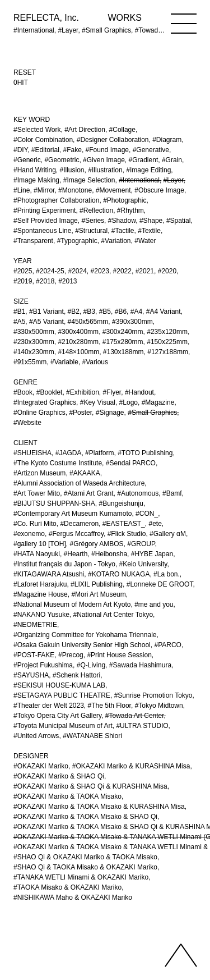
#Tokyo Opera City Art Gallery (57, 716)
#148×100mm (78, 352)
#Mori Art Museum (98, 594)
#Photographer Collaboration (56, 200)
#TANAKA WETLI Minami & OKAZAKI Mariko (81, 877)
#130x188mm (123, 352)
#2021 (145, 271)
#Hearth (76, 554)
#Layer (174, 180)
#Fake (73, 150)
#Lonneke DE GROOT (160, 584)
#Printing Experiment (45, 210)
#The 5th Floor (109, 706)
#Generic (27, 160)
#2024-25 (50, 271)
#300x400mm (78, 332)
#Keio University (143, 564)
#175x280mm (123, 342)
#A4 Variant (164, 312)
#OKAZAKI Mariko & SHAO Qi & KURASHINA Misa (90, 786)
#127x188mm (168, 352)
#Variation (116, 241)
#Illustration (105, 170)
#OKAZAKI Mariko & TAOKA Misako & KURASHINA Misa (99, 807)
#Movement (113, 190)
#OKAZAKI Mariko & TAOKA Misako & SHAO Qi (85, 817)
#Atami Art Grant (89, 493)
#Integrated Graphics (45, 402)
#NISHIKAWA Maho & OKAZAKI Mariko (73, 897)
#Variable (64, 362)
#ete (155, 524)
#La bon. (167, 574)
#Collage (122, 130)
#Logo (129, 402)
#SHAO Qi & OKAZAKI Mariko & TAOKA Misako (85, 857)
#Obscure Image (159, 190)
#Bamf (172, 493)
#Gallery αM (168, 534)
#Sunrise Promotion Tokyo (153, 695)
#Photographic (125, 200)
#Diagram (167, 140)
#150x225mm (167, 342)
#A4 (136, 312)
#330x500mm (34, 332)
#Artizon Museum (39, 473)
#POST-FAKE (34, 655)
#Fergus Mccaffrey (76, 534)
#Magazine (158, 402)
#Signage (110, 413)
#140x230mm (34, 352)
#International (139, 180)
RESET (25, 72)
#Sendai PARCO (131, 463)
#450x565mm (88, 322)
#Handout (139, 392)
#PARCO (167, 645)
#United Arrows (36, 736)
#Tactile (123, 231)
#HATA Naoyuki (37, 554)
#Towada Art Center (135, 716)
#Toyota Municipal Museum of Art (63, 726)
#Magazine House (41, 594)
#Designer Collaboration (113, 140)
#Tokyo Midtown (159, 706)
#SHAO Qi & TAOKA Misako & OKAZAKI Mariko (85, 867)
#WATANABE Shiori (92, 736)
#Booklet (50, 392)
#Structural (91, 231)
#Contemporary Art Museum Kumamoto (73, 514)
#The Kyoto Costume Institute (58, 463)
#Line (22, 190)
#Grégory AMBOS (97, 544)
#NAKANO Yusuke (41, 615)
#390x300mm (132, 322)
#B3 (89, 312)
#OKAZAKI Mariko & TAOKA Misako (67, 796)
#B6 (121, 312)
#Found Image (107, 150)
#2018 (45, 281)
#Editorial (45, 150)
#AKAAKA (85, 473)
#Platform (99, 453)
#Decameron (79, 524)
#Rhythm (130, 210)
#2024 (77, 271)
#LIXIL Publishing (97, 584)
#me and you (154, 605)
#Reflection (96, 210)
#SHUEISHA (32, 453)
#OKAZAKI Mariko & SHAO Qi (59, 776)
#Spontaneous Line (42, 231)
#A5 (19, 322)
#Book (23, 392)
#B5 (105, 312)
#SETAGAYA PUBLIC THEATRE (62, 695)
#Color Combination (43, 140)
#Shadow (122, 221)
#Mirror (44, 190)
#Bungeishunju (121, 503)
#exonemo (29, 534)
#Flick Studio (127, 534)
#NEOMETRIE (35, 625)
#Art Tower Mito (37, 493)
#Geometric (62, 160)
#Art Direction (85, 130)
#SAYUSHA (31, 675)
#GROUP (141, 544)
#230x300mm (34, 342)
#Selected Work (37, 130)
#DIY (20, 150)
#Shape (151, 221)
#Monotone (75, 190)
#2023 (100, 271)
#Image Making (36, 180)
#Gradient (144, 160)
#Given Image (104, 160)
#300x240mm (123, 332)
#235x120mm (167, 332)
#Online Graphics (39, 413)
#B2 (74, 312)
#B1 (19, 312)
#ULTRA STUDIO (142, 726)
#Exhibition (83, 392)
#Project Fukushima (43, 665)
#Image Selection (89, 180)
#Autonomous (138, 493)
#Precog (71, 655)
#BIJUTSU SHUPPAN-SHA (54, 503)
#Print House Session (119, 655)
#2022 (122, 271)
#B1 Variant (46, 312)
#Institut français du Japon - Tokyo (64, 564)
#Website (27, 423)
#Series (93, 221)
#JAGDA (69, 453)
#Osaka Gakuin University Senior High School (82, 645)
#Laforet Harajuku (40, 584)
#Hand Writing (35, 170)
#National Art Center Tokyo (113, 615)
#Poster (80, 413)
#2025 (23, 271)
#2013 (67, 281)
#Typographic (77, 241)
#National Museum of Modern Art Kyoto (72, 605)
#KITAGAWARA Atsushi (49, 574)
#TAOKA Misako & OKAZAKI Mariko (67, 887)
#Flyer (112, 392)
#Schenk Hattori (76, 675)
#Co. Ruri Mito (35, 524)
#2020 (167, 271)
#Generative (151, 150)
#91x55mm (30, 362)
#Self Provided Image (46, 221)
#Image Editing (148, 170)
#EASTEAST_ (124, 524)
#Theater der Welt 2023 (49, 706)
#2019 (23, 281)
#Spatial (178, 221)
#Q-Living (91, 665)
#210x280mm (78, 342)
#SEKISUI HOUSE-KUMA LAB (59, 685)
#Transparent (33, 241)
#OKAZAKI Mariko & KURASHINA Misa (131, 766)
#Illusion (72, 170)
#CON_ (147, 514)
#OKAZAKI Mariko (41, 766)
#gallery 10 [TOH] (40, 544)
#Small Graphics (152, 413)
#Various (95, 362)
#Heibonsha (109, 554)
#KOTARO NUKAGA (119, 574)
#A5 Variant (46, 322)
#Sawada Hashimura (140, 665)
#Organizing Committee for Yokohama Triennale (85, 635)
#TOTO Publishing (145, 453)
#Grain (172, 160)
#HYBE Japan (152, 554)
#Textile (149, 231)
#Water (145, 241)
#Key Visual (98, 402)
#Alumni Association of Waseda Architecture (79, 483)
